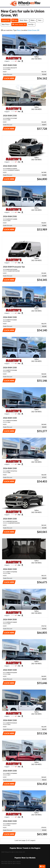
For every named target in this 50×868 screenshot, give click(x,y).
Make (33, 20)
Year (40, 20)
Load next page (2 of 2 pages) (25, 840)
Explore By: (6, 20)
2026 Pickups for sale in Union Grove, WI (13, 852)
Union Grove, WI (19, 24)
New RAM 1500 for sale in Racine (11, 862)
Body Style (24, 20)
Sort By (31, 24)
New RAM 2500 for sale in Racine (11, 863)
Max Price (6, 24)
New (15, 20)
